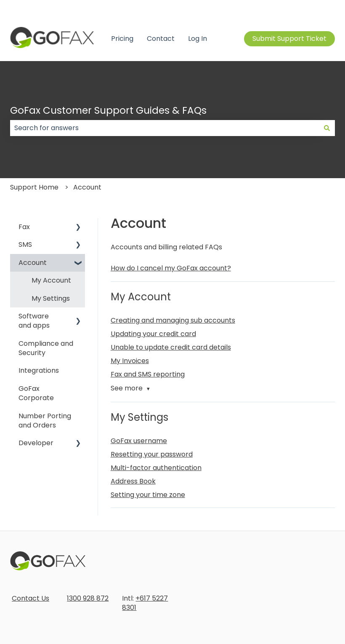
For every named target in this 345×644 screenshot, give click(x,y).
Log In (198, 39)
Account (87, 187)
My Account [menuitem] (51, 280)
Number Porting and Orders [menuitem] (45, 421)
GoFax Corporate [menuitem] (36, 393)
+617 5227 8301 (145, 603)
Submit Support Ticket (289, 39)
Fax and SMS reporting (148, 374)
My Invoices (130, 361)
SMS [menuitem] (25, 245)
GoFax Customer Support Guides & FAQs (108, 110)
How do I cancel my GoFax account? (171, 268)
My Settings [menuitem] (51, 298)
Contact (161, 39)
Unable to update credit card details (171, 347)
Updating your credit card (153, 334)
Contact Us (31, 598)
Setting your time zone (148, 495)
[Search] (327, 128)
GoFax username (139, 441)
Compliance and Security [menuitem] (46, 348)
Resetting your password (152, 454)
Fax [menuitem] (24, 227)
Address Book (133, 481)
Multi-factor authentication (156, 468)
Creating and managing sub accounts (173, 320)
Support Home (34, 187)
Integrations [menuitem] (39, 370)
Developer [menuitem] (36, 443)
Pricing (122, 39)
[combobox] (165, 128)
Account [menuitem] (33, 263)
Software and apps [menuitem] (34, 321)
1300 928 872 (88, 598)
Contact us (317, 8)
